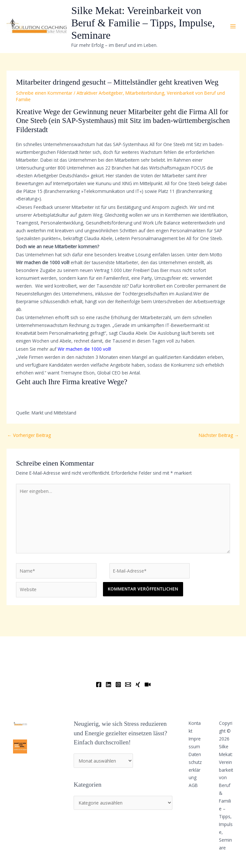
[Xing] (138, 685)
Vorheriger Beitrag (29, 435)
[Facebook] (99, 685)
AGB (193, 785)
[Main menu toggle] (233, 27)
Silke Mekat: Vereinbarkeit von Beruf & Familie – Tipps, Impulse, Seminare (143, 23)
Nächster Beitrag (219, 435)
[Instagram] (118, 685)
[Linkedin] (109, 685)
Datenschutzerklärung (195, 766)
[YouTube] (148, 685)
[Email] (128, 685)
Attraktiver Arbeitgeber (100, 93)
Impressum (195, 743)
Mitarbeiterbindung (145, 93)
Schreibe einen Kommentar (44, 93)
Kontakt (195, 727)
